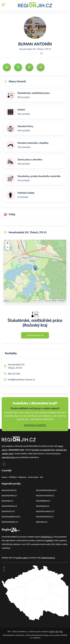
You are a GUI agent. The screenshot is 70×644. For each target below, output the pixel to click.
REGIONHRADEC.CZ (10, 522)
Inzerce (5, 477)
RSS (41, 477)
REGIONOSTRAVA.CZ (45, 517)
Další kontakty (35, 335)
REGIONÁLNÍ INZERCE (35, 425)
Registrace (23, 477)
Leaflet (38, 301)
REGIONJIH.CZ (7, 501)
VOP (57, 632)
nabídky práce (7, 454)
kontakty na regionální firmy (43, 450)
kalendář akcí (61, 450)
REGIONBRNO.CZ (43, 501)
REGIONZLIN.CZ (43, 506)
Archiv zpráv (33, 477)
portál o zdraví (22, 558)
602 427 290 (14, 374)
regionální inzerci (9, 457)
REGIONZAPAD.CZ (9, 496)
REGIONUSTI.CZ (8, 511)
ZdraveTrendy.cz (48, 558)
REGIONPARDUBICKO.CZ (46, 490)
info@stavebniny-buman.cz (21, 380)
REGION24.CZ (42, 522)
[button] (35, 268)
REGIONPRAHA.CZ (9, 506)
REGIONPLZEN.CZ (9, 490)
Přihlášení (13, 477)
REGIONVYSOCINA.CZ (45, 496)
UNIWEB (49, 540)
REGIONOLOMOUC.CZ (45, 511)
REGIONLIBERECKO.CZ (11, 517)
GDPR (52, 632)
